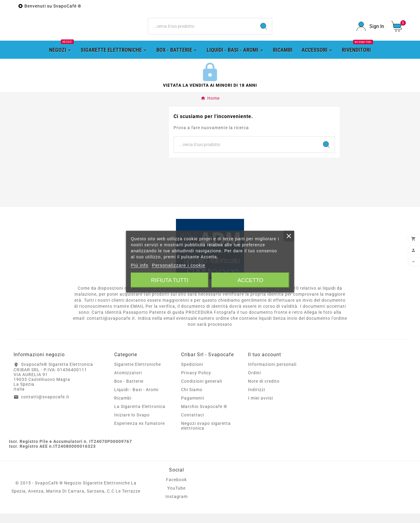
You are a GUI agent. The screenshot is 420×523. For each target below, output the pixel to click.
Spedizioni (192, 374)
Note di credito (264, 391)
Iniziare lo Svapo (132, 425)
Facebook (176, 489)
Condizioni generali (202, 391)
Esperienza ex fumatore (139, 433)
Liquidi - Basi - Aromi (136, 399)
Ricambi (123, 408)
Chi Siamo (192, 399)
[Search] (264, 31)
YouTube (176, 498)
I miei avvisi (260, 408)
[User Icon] (370, 31)
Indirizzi (257, 399)
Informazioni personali (272, 374)
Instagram (177, 506)
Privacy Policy (196, 382)
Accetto (250, 280)
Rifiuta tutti (169, 280)
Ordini (254, 382)
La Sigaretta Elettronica (140, 416)
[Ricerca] (202, 31)
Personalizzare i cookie (179, 265)
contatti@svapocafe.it (45, 406)
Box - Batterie (129, 391)
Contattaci (193, 425)
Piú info (139, 265)
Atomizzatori (128, 382)
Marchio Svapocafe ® (204, 416)
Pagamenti (193, 408)
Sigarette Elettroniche (138, 374)
